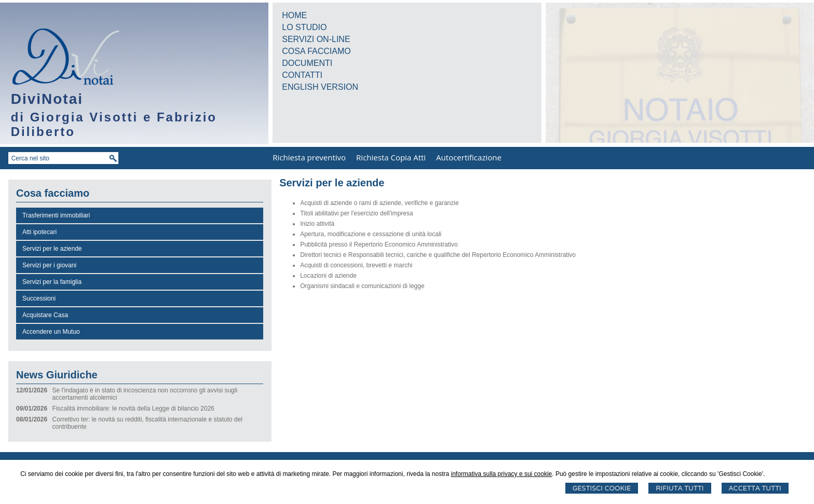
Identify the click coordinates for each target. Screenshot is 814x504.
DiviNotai (47, 99)
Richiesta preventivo (309, 157)
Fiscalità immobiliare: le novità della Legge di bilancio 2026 (133, 408)
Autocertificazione (469, 157)
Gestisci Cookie (602, 488)
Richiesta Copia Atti (391, 157)
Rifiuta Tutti (680, 488)
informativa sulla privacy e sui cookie (502, 474)
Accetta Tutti (755, 488)
